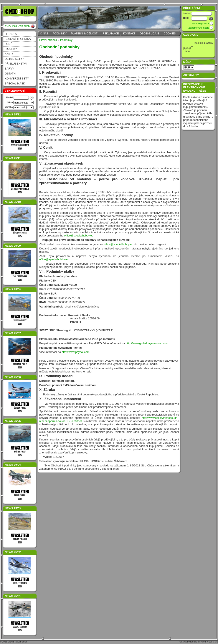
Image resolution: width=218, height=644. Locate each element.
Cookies (170, 34)
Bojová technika (18, 39)
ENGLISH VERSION (17, 26)
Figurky (11, 49)
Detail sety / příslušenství (16, 61)
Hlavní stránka (48, 40)
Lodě (9, 44)
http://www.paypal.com (76, 352)
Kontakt (129, 34)
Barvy (9, 69)
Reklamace (111, 34)
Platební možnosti (85, 34)
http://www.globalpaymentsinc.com (147, 343)
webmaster (22, 642)
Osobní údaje (149, 34)
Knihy (9, 54)
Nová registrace (201, 23)
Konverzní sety (17, 78)
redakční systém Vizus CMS (204, 642)
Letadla (11, 34)
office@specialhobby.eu (79, 235)
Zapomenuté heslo (199, 28)
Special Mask (15, 83)
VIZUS (11, 642)
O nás (44, 34)
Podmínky (60, 34)
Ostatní (11, 74)
